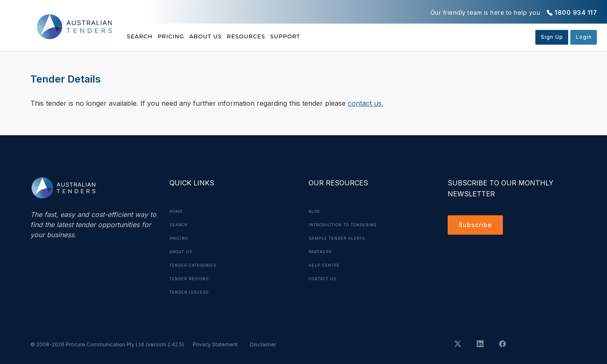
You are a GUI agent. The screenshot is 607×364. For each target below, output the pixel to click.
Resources (285, 37)
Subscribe (477, 226)
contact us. (365, 103)
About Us (232, 37)
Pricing (184, 37)
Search (141, 37)
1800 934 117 (576, 12)
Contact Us (326, 278)
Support (337, 37)
